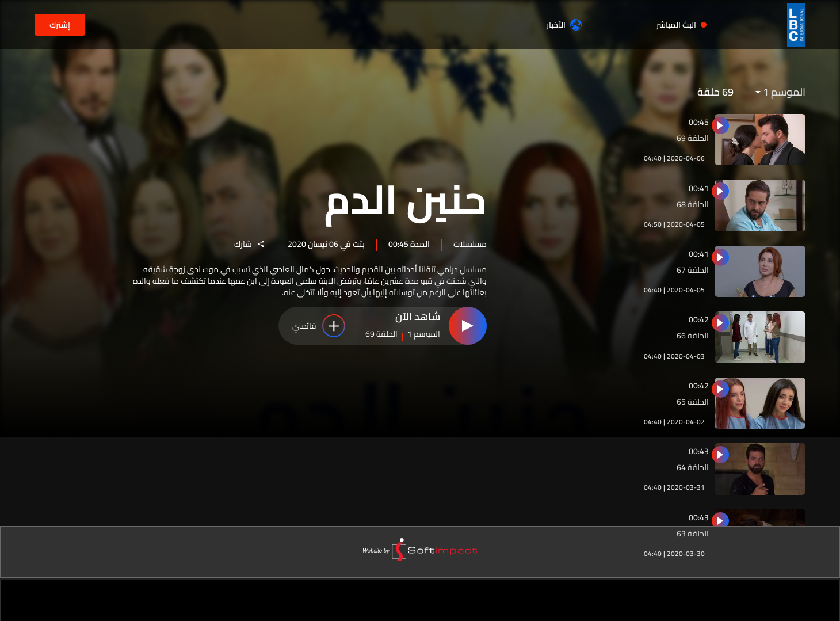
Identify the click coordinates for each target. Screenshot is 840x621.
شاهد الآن (418, 318)
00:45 (699, 122)
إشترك (60, 25)
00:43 (699, 451)
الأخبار (564, 25)
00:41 (699, 188)
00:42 (699, 319)
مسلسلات (470, 244)
